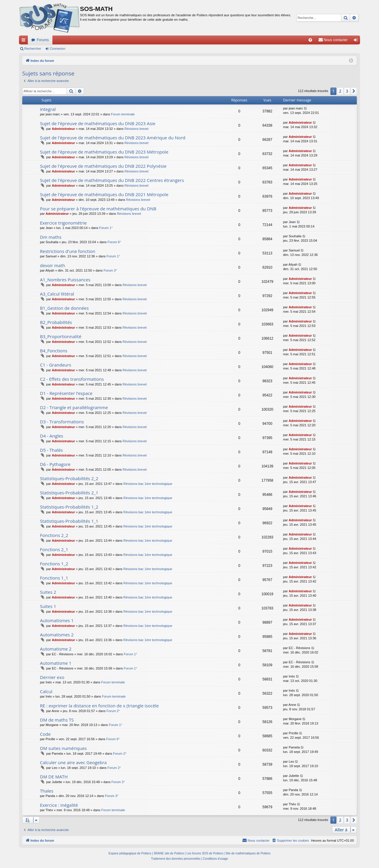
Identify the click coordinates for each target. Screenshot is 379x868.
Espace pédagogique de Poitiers (130, 853)
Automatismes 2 (57, 635)
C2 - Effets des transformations (72, 379)
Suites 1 (48, 606)
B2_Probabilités (56, 322)
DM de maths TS (57, 720)
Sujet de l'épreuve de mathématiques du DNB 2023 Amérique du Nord (113, 138)
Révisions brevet (136, 129)
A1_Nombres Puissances (65, 280)
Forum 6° (114, 242)
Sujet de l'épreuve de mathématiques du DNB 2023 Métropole (104, 152)
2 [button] (340, 91)
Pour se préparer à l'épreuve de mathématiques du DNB (98, 209)
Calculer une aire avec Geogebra (73, 762)
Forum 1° (106, 228)
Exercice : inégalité (59, 805)
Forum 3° (110, 270)
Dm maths (51, 237)
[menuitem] (310, 40)
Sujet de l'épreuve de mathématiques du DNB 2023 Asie (98, 123)
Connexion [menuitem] (357, 41)
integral (48, 109)
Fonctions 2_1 (54, 549)
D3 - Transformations (62, 422)
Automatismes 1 (57, 620)
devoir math (53, 265)
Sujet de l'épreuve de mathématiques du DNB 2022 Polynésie (103, 166)
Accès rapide (25, 41)
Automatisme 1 (56, 663)
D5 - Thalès (51, 450)
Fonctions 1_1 (54, 578)
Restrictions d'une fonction (68, 251)
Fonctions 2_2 (54, 535)
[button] (354, 91)
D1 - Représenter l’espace (66, 393)
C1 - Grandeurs (56, 365)
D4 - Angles (52, 436)
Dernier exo (52, 677)
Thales (47, 791)
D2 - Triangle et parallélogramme (74, 407)
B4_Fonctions (54, 351)
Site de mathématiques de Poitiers (248, 853)
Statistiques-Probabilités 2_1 (69, 493)
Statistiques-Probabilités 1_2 (69, 507)
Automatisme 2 (56, 649)
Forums (43, 40)
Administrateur (63, 129)
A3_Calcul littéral (57, 294)
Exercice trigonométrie (63, 223)
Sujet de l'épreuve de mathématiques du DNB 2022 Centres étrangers (112, 180)
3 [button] (347, 91)
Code (45, 734)
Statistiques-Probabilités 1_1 (69, 521)
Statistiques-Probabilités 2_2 (69, 478)
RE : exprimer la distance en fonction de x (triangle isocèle (99, 706)
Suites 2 (48, 592)
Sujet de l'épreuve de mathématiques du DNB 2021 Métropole (104, 194)
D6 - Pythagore (55, 464)
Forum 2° (113, 711)
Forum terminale (123, 114)
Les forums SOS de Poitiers (205, 853)
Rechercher (33, 49)
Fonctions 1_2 (54, 564)
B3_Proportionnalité (61, 336)
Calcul (46, 691)
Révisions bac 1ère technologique (148, 484)
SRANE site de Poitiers (169, 853)
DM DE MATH (54, 777)
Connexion (58, 49)
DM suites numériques (63, 748)
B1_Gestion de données (64, 308)
